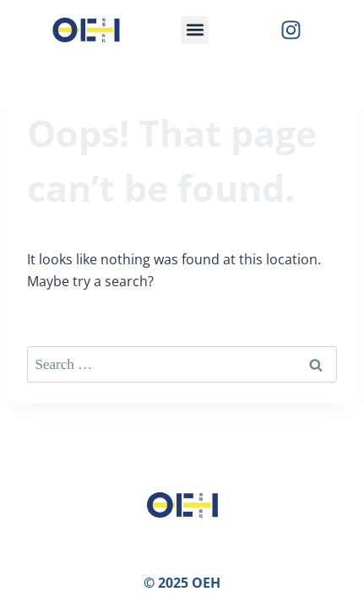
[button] (195, 30)
